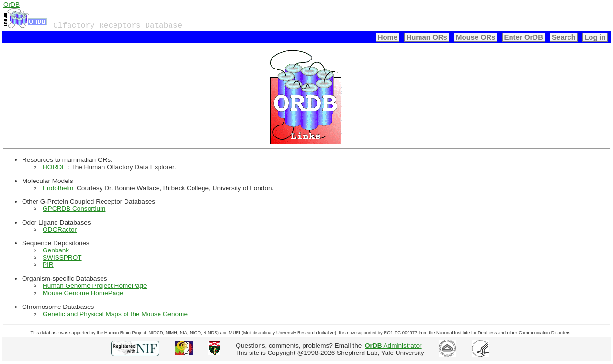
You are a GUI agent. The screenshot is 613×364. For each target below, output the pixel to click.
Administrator (393, 346)
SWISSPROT (62, 257)
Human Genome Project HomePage (95, 286)
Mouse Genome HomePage (83, 293)
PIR (48, 265)
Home (388, 37)
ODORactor (60, 230)
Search (564, 37)
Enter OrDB (524, 37)
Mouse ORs (476, 37)
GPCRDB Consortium (74, 209)
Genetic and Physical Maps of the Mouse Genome (115, 314)
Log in (595, 37)
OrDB (11, 5)
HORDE (54, 167)
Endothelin (58, 188)
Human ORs (427, 37)
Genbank (56, 250)
